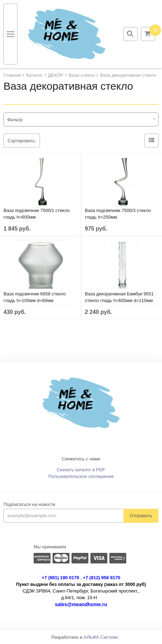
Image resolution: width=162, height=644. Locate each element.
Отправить (141, 516)
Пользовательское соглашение (81, 476)
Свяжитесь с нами (81, 459)
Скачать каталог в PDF (81, 470)
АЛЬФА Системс (101, 637)
